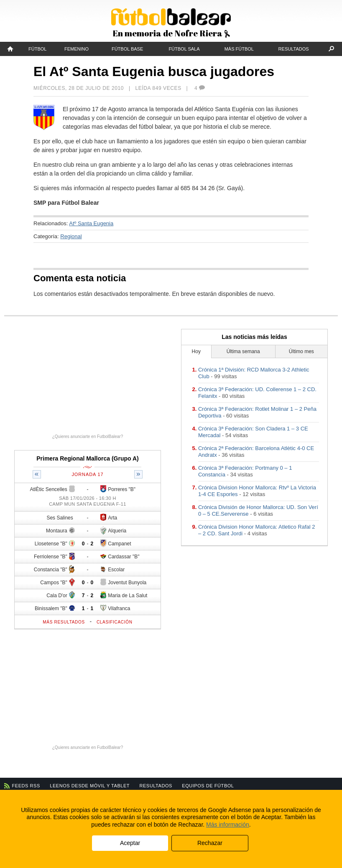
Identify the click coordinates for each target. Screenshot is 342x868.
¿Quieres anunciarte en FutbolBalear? (88, 437)
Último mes (301, 351)
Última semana (243, 351)
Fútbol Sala (184, 49)
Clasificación (115, 622)
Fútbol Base (127, 49)
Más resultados (64, 622)
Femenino (77, 49)
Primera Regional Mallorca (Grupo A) (88, 458)
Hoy (196, 351)
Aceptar (130, 843)
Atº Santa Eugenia (91, 223)
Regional (71, 236)
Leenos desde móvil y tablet (90, 786)
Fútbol (37, 49)
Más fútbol (239, 49)
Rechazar (210, 843)
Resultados (294, 49)
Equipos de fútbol (208, 786)
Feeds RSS (26, 786)
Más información (228, 825)
